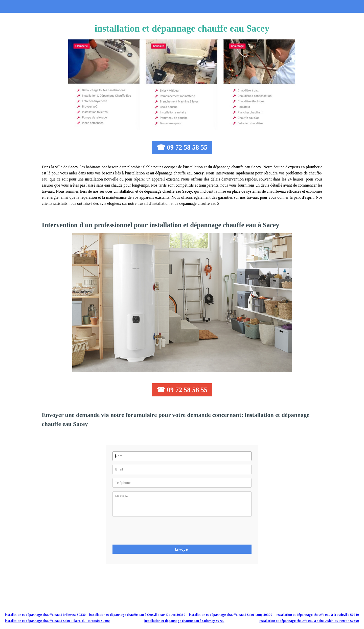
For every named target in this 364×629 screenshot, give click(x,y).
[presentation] (151, 532)
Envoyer (182, 549)
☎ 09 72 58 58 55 (182, 147)
